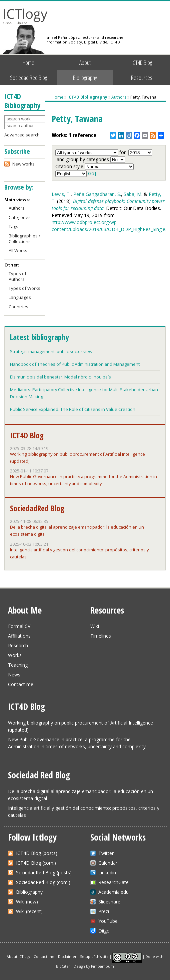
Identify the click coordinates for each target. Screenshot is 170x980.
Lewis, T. (61, 194)
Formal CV (19, 626)
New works (23, 164)
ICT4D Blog (142, 63)
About (85, 63)
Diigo (104, 931)
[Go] (91, 173)
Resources (142, 78)
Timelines (101, 636)
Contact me (21, 684)
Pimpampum (102, 966)
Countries (18, 307)
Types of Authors (17, 276)
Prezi (104, 911)
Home (28, 63)
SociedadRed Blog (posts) (44, 873)
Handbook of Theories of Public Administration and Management (75, 364)
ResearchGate (113, 882)
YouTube (108, 921)
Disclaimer (67, 957)
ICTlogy (25, 17)
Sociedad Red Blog (28, 78)
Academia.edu (113, 892)
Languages (20, 297)
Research (18, 645)
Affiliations (19, 636)
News (14, 675)
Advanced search (22, 135)
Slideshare (109, 902)
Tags (13, 226)
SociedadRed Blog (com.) (43, 882)
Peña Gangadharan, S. (97, 194)
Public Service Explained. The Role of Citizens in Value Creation (73, 409)
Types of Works (24, 288)
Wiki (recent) (29, 911)
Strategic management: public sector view (51, 351)
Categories (20, 217)
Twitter (106, 853)
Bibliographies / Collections (24, 239)
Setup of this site (94, 957)
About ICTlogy (18, 957)
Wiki (95, 626)
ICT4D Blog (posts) (37, 853)
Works (15, 655)
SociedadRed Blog (37, 508)
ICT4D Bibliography (87, 97)
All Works (18, 250)
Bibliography (85, 78)
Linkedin (107, 873)
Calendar (108, 863)
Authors (119, 97)
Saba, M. (133, 194)
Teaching (18, 665)
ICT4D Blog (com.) (36, 863)
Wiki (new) (27, 902)
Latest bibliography (39, 337)
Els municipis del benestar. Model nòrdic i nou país (60, 377)
